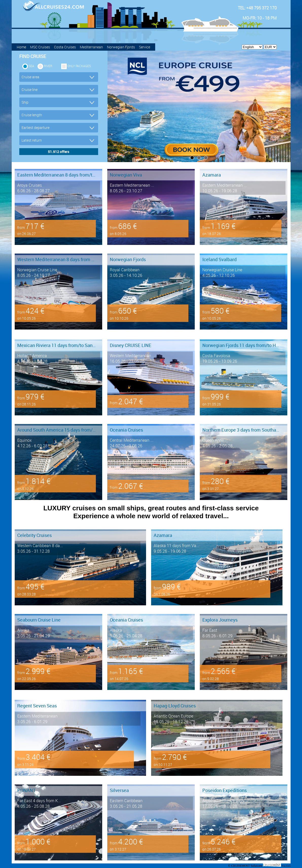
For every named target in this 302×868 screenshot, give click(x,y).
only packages (79, 66)
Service (145, 47)
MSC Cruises (40, 47)
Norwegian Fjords (121, 47)
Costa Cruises (65, 47)
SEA (31, 66)
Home (21, 47)
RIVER (48, 66)
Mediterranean (91, 47)
